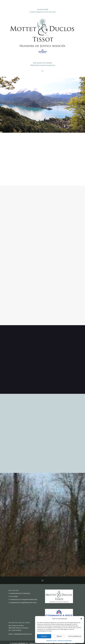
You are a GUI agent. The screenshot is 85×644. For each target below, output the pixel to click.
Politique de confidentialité (65, 641)
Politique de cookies (52, 641)
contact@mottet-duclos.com (43, 12)
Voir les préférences (75, 636)
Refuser (59, 636)
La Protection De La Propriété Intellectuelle (23, 599)
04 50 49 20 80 (43, 10)
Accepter (44, 636)
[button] (81, 619)
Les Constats (14, 596)
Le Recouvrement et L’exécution (20, 593)
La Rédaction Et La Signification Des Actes (23, 602)
